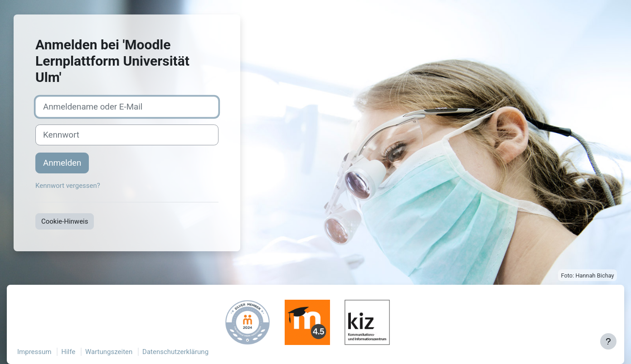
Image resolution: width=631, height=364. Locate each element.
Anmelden (62, 163)
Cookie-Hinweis (65, 221)
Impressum (34, 352)
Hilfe (68, 352)
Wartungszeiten (109, 352)
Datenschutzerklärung (175, 352)
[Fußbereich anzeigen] (608, 341)
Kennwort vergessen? (68, 186)
